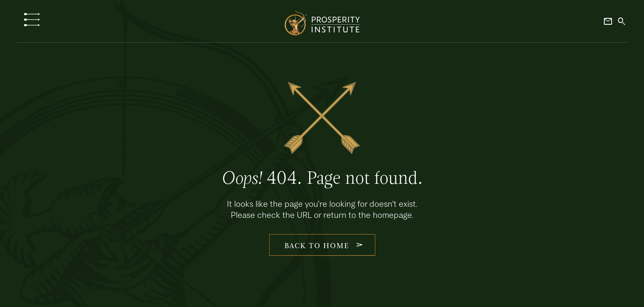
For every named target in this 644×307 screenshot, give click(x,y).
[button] (32, 20)
